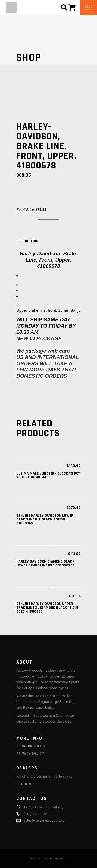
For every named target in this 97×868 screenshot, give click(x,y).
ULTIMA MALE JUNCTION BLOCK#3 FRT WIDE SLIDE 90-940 (48, 475)
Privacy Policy (30, 754)
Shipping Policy (31, 746)
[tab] (27, 241)
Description (27, 241)
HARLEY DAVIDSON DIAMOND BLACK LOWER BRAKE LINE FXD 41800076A (46, 563)
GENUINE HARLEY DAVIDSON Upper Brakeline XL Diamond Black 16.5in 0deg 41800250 (47, 608)
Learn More (27, 784)
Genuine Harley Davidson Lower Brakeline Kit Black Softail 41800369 (45, 519)
